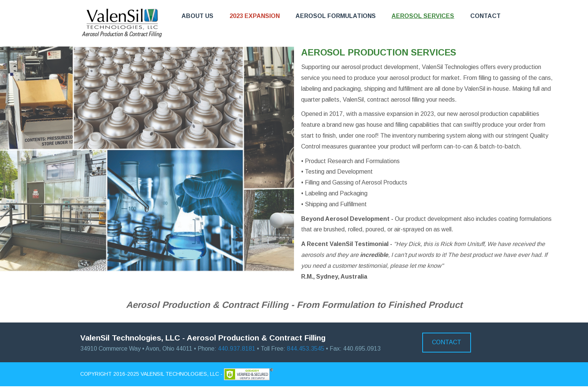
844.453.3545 (306, 349)
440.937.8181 (237, 349)
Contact (485, 16)
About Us (197, 16)
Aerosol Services (423, 16)
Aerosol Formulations (336, 16)
